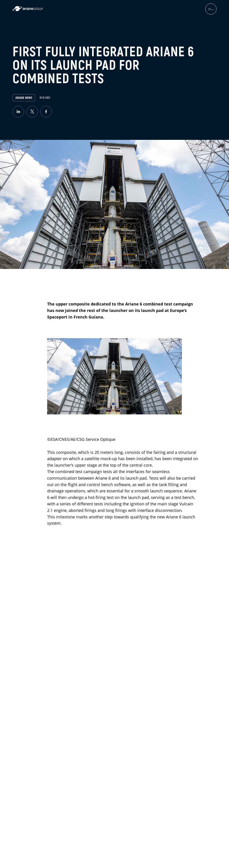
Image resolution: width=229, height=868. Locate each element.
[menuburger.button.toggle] (211, 9)
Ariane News (24, 98)
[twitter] (32, 112)
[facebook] (46, 112)
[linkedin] (18, 112)
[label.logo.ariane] (28, 10)
